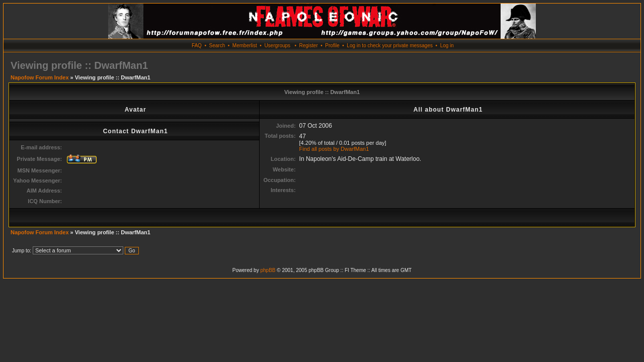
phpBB (268, 270)
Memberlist (245, 46)
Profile (332, 46)
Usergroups (277, 46)
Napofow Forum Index (40, 77)
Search (217, 46)
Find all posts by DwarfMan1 (334, 149)
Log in (447, 46)
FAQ (197, 46)
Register (308, 46)
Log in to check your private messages (390, 46)
